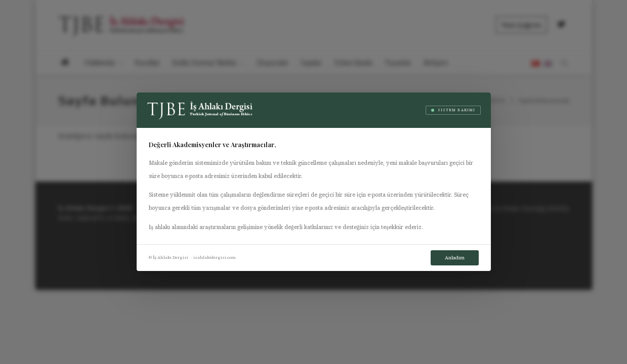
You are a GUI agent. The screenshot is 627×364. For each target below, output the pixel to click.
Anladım (455, 258)
